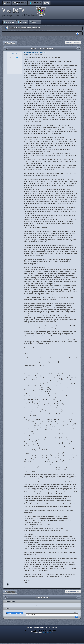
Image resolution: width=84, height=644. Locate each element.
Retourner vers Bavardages (15, 613)
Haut (8, 584)
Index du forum (15, 28)
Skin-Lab (50, 628)
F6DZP (28, 55)
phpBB (34, 631)
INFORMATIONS (26, 28)
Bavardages (36, 28)
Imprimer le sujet (77, 34)
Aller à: (76, 613)
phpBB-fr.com (47, 633)
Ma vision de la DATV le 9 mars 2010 (42, 48)
